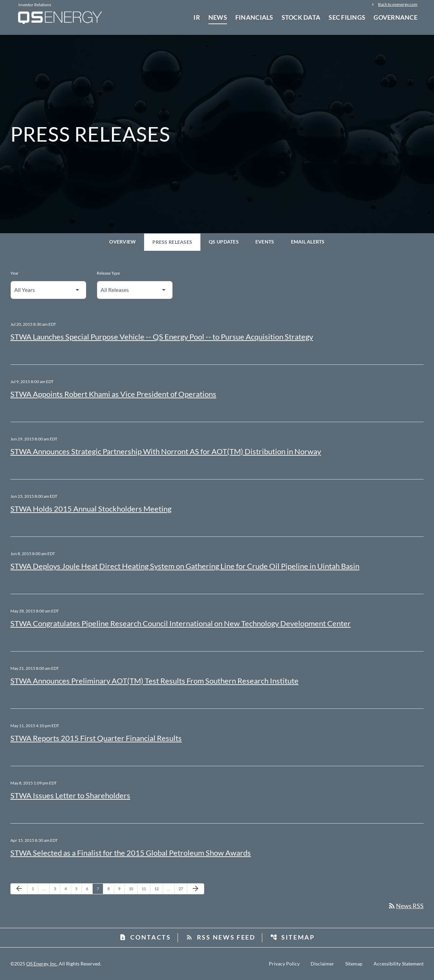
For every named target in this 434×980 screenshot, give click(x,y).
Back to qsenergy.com (398, 4)
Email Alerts (308, 242)
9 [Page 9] (121, 888)
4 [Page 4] (68, 888)
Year (15, 273)
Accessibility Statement (399, 964)
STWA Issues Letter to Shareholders (70, 795)
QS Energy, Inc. (42, 964)
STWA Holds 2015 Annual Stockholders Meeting (91, 509)
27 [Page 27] (183, 888)
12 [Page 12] (158, 888)
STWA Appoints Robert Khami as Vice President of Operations (113, 394)
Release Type (108, 273)
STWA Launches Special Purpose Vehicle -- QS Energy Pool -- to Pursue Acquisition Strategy (162, 337)
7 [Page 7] (100, 888)
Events (265, 242)
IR (197, 17)
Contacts (145, 937)
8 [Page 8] (111, 888)
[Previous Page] (19, 889)
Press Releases (172, 242)
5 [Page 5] (78, 888)
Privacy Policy (284, 964)
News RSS (406, 906)
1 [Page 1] (35, 888)
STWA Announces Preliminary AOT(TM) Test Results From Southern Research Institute (154, 681)
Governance (395, 17)
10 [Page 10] (133, 888)
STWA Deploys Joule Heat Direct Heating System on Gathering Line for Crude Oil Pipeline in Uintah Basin (185, 566)
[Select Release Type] (135, 290)
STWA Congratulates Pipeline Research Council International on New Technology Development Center (181, 623)
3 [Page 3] (57, 888)
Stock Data (301, 17)
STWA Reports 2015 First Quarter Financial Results (96, 738)
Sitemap (293, 937)
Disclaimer (322, 964)
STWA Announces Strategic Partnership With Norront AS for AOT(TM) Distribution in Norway (166, 451)
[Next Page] (196, 889)
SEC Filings (347, 17)
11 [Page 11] (146, 888)
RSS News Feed (221, 937)
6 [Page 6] (89, 888)
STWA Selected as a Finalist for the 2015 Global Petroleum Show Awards (131, 853)
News (218, 17)
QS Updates (224, 242)
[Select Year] (48, 290)
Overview (122, 242)
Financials (254, 17)
